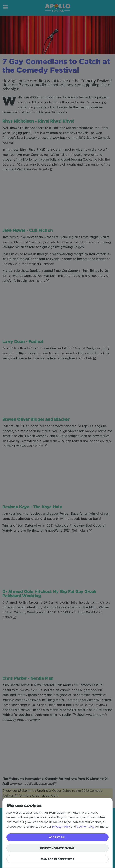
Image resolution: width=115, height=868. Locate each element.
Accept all (57, 837)
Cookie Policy (85, 827)
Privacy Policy (61, 827)
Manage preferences (57, 859)
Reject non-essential (57, 848)
